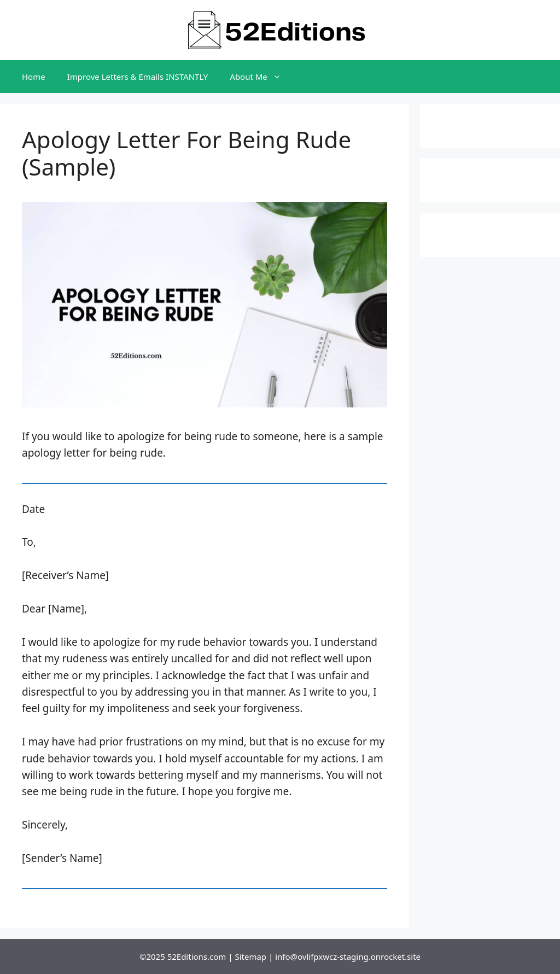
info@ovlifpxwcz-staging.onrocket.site (348, 956)
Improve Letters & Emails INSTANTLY (138, 77)
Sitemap (250, 956)
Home (34, 77)
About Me (261, 77)
